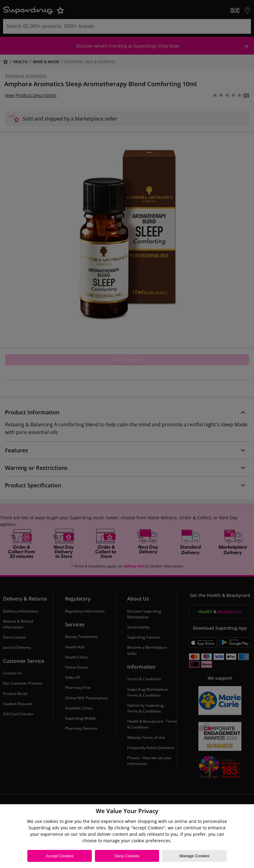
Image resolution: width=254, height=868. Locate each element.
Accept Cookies (60, 856)
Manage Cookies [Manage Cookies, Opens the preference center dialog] (194, 856)
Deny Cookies (127, 856)
